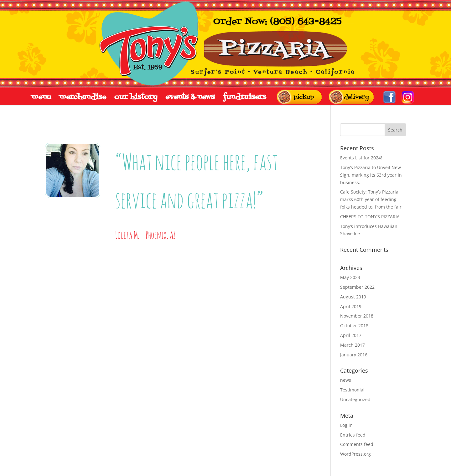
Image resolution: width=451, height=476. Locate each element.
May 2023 (350, 277)
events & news (190, 97)
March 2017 (353, 345)
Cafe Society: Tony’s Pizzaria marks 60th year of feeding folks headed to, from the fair (371, 199)
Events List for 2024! (361, 158)
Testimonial (352, 390)
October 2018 (354, 326)
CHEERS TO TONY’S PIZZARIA (370, 217)
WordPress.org (355, 454)
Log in (346, 425)
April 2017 (351, 335)
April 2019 (351, 306)
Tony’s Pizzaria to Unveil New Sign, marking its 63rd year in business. (371, 175)
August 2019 (353, 297)
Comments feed (357, 444)
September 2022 (357, 287)
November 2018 (357, 316)
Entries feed (353, 435)
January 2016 (354, 355)
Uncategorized (355, 399)
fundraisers (245, 97)
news (346, 380)
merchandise (83, 97)
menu (41, 97)
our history (136, 97)
